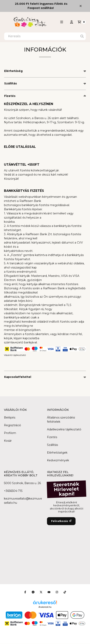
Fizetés (10, 96)
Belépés (10, 418)
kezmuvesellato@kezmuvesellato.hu (23, 501)
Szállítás (11, 83)
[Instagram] (57, 592)
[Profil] (72, 22)
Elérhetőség (13, 71)
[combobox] (45, 36)
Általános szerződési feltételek (61, 420)
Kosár (8, 441)
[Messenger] (33, 592)
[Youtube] (49, 592)
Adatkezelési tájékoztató (64, 429)
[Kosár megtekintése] (82, 22)
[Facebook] (25, 592)
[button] (62, 22)
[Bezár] (81, 6)
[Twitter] (41, 592)
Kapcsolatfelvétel (18, 377)
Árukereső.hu (45, 607)
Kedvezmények (58, 460)
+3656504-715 (13, 491)
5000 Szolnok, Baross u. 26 (22, 483)
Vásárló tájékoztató (15, 355)
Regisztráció (12, 425)
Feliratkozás (61, 521)
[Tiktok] (65, 592)
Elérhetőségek (57, 453)
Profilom (10, 433)
